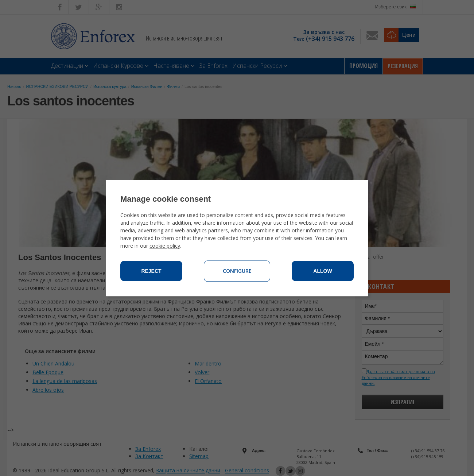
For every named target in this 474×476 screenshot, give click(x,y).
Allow (323, 271)
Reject (151, 271)
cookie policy (165, 246)
